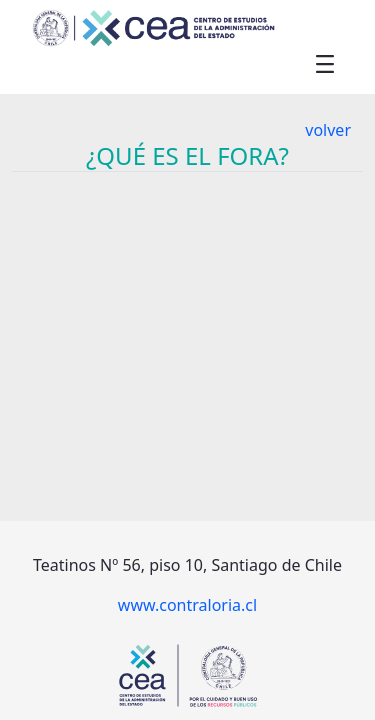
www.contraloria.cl (187, 605)
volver (328, 130)
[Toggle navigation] (325, 63)
